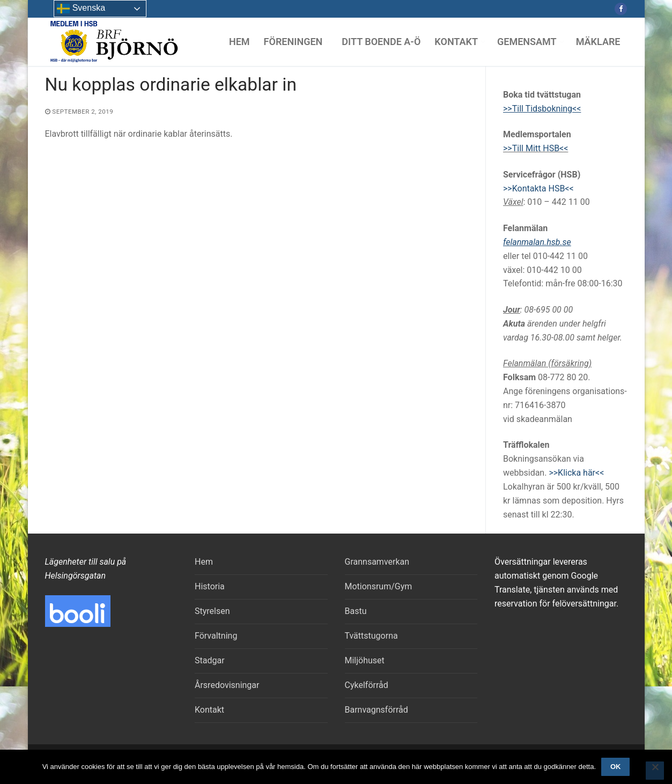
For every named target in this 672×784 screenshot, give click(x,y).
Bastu (356, 611)
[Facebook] (621, 9)
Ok (616, 767)
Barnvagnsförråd (376, 710)
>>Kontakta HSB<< (538, 188)
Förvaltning (216, 636)
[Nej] (655, 771)
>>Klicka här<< (576, 473)
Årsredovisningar (227, 685)
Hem (204, 562)
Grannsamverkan (377, 562)
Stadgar (210, 660)
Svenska (81, 9)
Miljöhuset (365, 660)
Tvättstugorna (371, 636)
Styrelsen (212, 611)
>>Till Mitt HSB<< (536, 148)
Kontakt (209, 710)
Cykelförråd (367, 685)
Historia (210, 586)
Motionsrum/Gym (379, 586)
